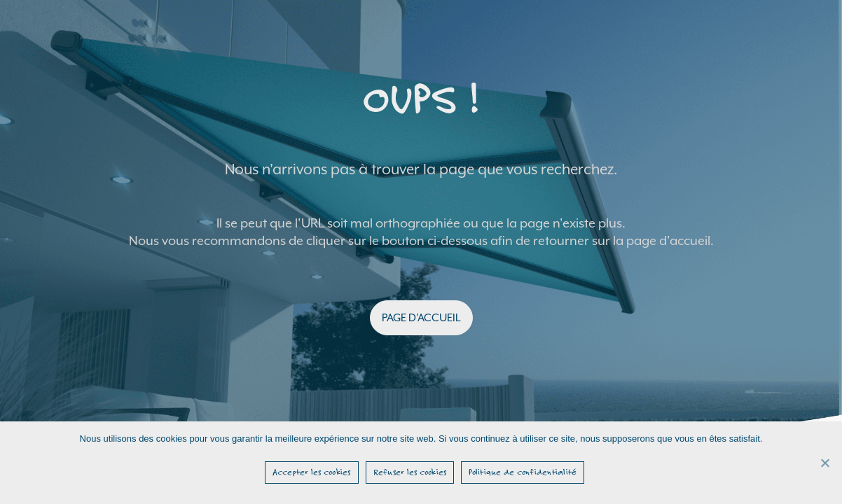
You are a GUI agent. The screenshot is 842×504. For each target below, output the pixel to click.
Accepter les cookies (312, 472)
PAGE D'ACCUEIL (421, 318)
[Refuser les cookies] (824, 463)
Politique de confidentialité (523, 472)
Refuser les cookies (410, 472)
